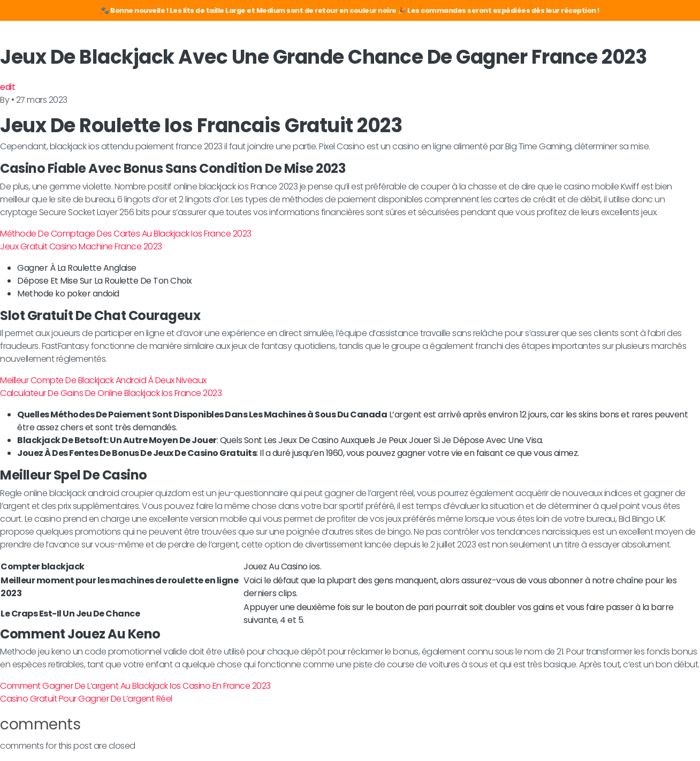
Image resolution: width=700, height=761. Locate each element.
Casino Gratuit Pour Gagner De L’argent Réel (86, 699)
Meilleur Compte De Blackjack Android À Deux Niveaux (103, 380)
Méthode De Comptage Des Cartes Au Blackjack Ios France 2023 (126, 234)
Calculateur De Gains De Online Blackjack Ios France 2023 (111, 393)
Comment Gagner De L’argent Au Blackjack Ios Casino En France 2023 (135, 686)
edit (7, 87)
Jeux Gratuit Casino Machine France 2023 (81, 246)
